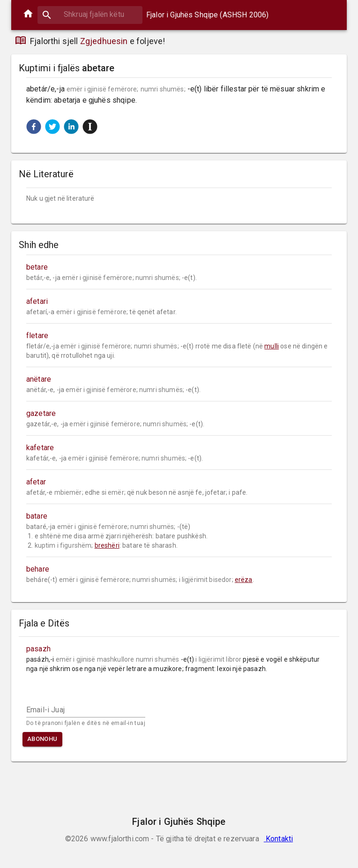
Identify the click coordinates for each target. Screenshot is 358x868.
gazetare (41, 413)
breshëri (107, 545)
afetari (37, 301)
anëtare (39, 379)
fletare (37, 336)
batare (37, 516)
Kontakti (278, 839)
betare (37, 267)
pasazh (38, 649)
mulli (272, 346)
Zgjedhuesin (104, 41)
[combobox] (90, 14)
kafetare (40, 448)
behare (38, 569)
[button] (34, 127)
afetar (36, 482)
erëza (244, 580)
